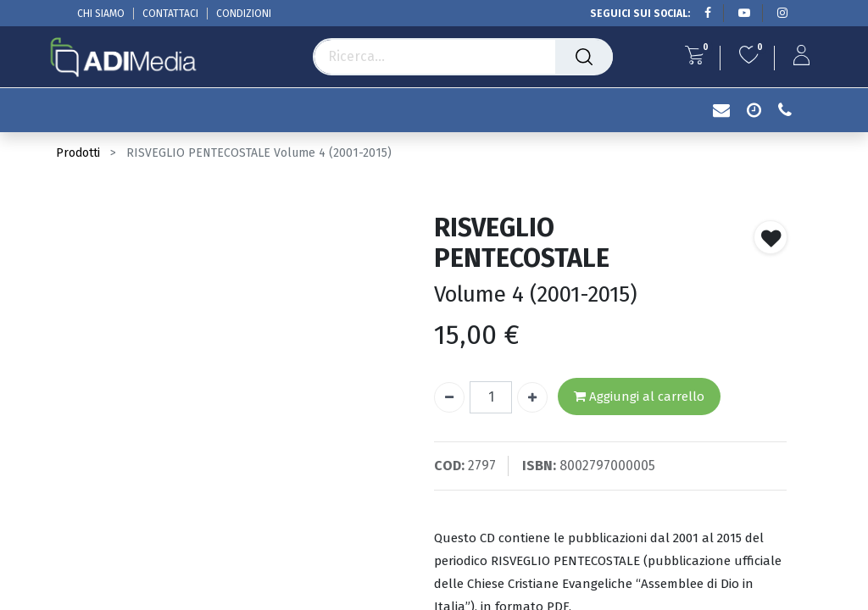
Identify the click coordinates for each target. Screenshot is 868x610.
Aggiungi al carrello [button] (639, 397)
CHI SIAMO (101, 14)
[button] (771, 237)
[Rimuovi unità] (449, 397)
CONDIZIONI (244, 14)
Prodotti (78, 153)
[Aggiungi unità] (532, 397)
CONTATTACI (170, 14)
